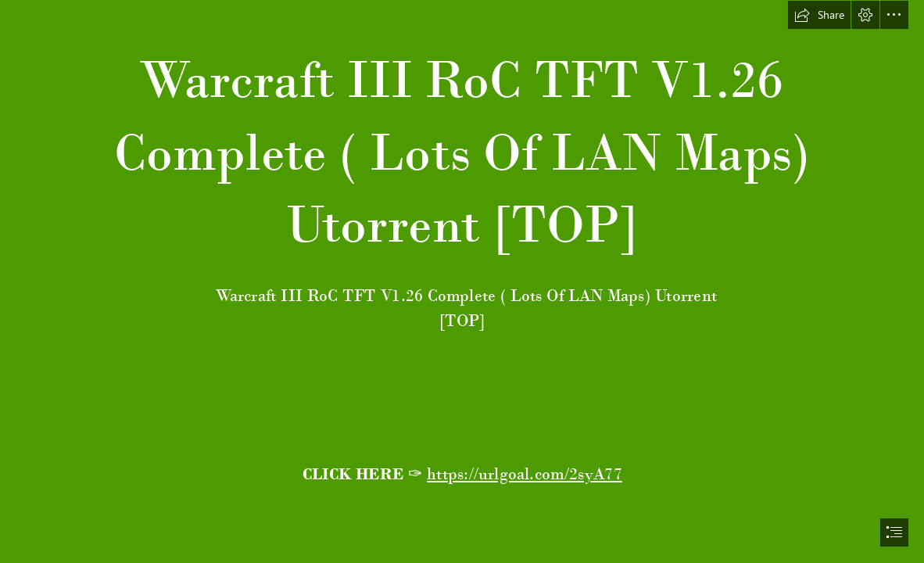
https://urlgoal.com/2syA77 (524, 474)
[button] (819, 15)
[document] (462, 281)
